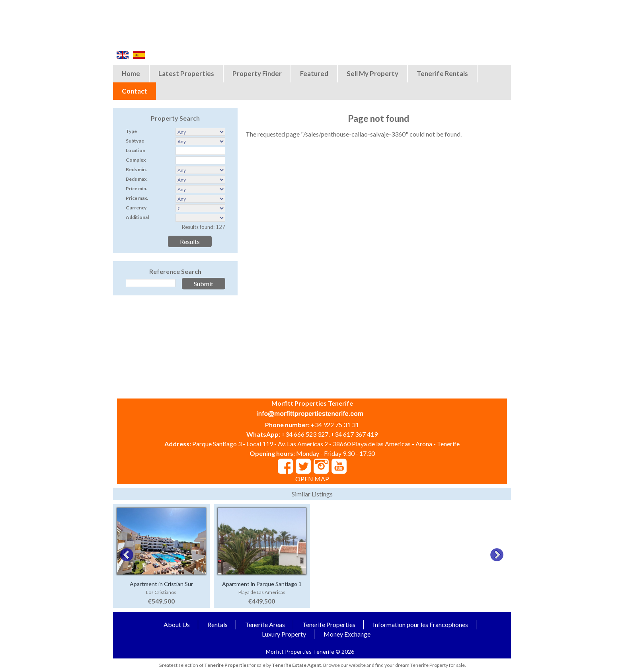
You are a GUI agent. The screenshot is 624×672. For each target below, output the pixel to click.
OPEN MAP (312, 479)
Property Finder (257, 73)
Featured (314, 73)
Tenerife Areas (265, 624)
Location (136, 150)
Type (131, 131)
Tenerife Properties (329, 624)
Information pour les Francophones (420, 624)
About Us (177, 624)
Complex (136, 160)
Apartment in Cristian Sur (161, 584)
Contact (135, 91)
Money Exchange (347, 634)
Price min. (136, 189)
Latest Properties (186, 73)
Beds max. (137, 179)
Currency (136, 208)
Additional (137, 217)
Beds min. (136, 169)
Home (131, 73)
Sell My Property (372, 73)
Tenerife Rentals (442, 73)
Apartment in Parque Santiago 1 (262, 584)
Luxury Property (284, 634)
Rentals (217, 624)
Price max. (137, 198)
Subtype (135, 141)
